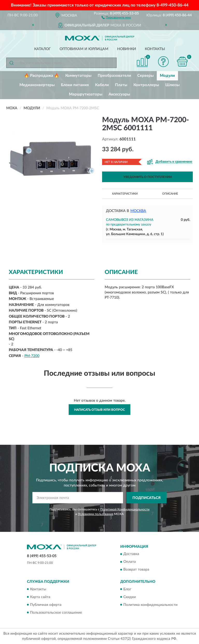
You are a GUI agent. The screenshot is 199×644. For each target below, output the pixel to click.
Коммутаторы (78, 76)
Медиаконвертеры (37, 85)
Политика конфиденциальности (150, 605)
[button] (116, 17)
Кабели (102, 85)
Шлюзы (172, 85)
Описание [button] (170, 194)
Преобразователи (114, 76)
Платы (121, 85)
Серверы (145, 76)
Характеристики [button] (125, 194)
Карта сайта (40, 597)
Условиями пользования (96, 514)
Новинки (127, 49)
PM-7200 (32, 356)
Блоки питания (75, 85)
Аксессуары (119, 94)
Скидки (130, 597)
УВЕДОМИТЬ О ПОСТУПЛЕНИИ (148, 177)
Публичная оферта (46, 605)
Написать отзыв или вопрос (99, 410)
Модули (167, 76)
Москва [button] (138, 211)
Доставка (131, 554)
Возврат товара (136, 570)
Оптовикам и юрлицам (84, 49)
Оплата (130, 562)
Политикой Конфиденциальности (125, 509)
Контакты (155, 49)
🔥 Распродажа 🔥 (42, 76)
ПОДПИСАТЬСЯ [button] (147, 498)
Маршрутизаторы (86, 94)
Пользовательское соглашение (56, 613)
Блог (127, 589)
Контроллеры (146, 85)
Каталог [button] (42, 49)
